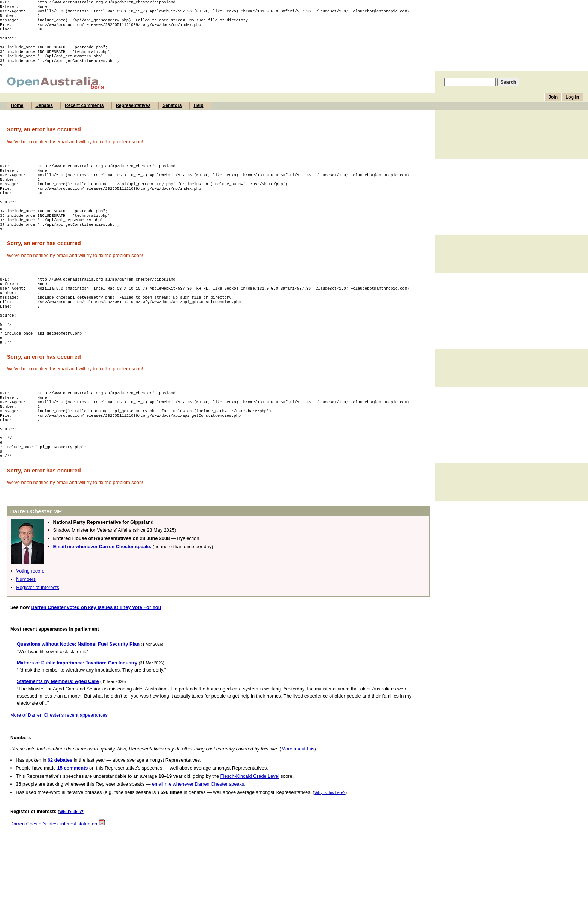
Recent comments (84, 117)
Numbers (26, 624)
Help (198, 117)
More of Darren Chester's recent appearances (59, 760)
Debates (44, 117)
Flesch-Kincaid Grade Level (250, 821)
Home (17, 117)
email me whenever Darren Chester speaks (198, 829)
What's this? (71, 857)
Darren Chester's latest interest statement (58, 869)
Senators (172, 117)
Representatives (133, 117)
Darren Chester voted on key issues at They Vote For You (96, 652)
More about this (298, 794)
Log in (572, 108)
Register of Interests (38, 632)
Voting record (30, 616)
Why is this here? (330, 837)
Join (553, 108)
